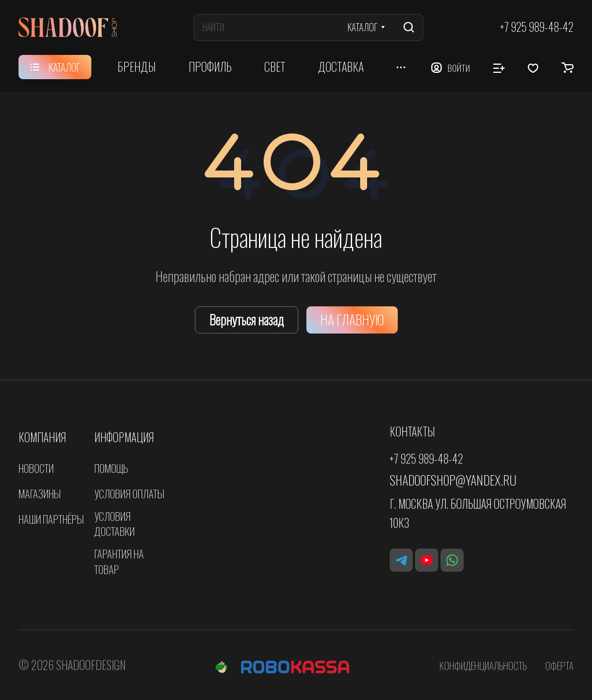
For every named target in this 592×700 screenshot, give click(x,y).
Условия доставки (114, 524)
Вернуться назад (247, 320)
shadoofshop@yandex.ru (453, 480)
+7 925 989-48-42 (537, 27)
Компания (42, 437)
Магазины (40, 493)
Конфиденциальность (483, 666)
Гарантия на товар (119, 561)
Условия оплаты (129, 493)
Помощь (111, 468)
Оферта (559, 666)
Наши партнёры (51, 519)
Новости (36, 468)
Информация (124, 437)
